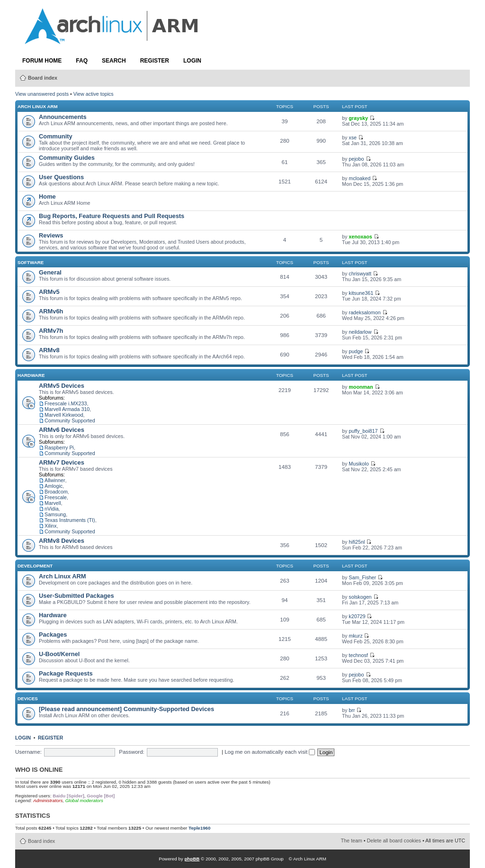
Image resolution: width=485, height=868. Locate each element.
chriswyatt (360, 274)
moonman (361, 387)
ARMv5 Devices (62, 386)
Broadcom (56, 492)
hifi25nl (357, 542)
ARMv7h (51, 331)
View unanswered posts (42, 94)
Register (155, 61)
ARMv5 (49, 292)
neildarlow (360, 332)
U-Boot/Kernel (59, 654)
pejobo (356, 159)
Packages (53, 635)
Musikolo (359, 464)
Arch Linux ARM (38, 106)
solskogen (360, 597)
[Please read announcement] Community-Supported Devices (126, 709)
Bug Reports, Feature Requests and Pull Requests (112, 216)
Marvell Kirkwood (64, 415)
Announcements (63, 117)
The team (352, 841)
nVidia (52, 509)
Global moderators (84, 800)
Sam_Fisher (362, 577)
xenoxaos (360, 237)
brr (352, 710)
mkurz (355, 636)
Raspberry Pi (59, 448)
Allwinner (55, 480)
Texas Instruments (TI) (70, 520)
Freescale (56, 497)
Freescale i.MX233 (66, 403)
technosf (358, 655)
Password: (131, 752)
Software (31, 262)
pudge (356, 351)
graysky (358, 118)
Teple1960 (199, 828)
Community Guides (67, 158)
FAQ (82, 61)
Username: (28, 752)
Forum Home (42, 61)
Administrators (48, 800)
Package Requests (66, 673)
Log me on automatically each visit (270, 752)
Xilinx (51, 526)
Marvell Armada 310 (67, 409)
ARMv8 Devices (62, 541)
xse (353, 137)
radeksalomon (364, 312)
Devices (28, 699)
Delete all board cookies (394, 841)
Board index (43, 78)
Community (56, 136)
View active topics (94, 94)
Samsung (55, 514)
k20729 (357, 616)
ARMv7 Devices (62, 462)
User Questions (61, 177)
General (50, 272)
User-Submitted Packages (76, 596)
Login (192, 61)
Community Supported (70, 420)
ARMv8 (49, 350)
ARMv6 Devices (62, 430)
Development (35, 566)
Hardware (31, 375)
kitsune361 (361, 293)
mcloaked (359, 178)
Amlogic (54, 486)
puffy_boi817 (363, 431)
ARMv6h (51, 311)
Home (47, 196)
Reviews (51, 235)
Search (114, 61)
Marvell (53, 503)
